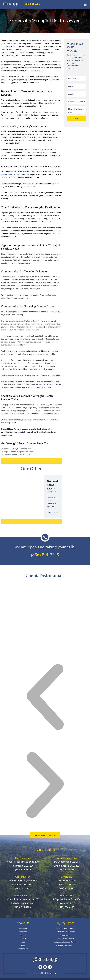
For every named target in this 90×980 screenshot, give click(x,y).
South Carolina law (15, 174)
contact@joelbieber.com (45, 973)
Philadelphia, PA (23, 896)
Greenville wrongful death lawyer (48, 384)
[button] (45, 697)
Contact (23, 935)
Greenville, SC (23, 877)
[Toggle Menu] (85, 5)
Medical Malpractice (66, 938)
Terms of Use (23, 949)
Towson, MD (67, 896)
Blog (23, 945)
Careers (23, 938)
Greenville (48, 254)
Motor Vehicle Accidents (66, 932)
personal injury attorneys (11, 80)
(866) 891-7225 (32, 4)
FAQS (23, 942)
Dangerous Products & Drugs (66, 942)
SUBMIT (76, 118)
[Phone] (76, 86)
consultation (22, 432)
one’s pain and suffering (47, 295)
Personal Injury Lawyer (66, 928)
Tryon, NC (67, 877)
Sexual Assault (66, 935)
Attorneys (23, 928)
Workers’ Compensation (66, 945)
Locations (23, 932)
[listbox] (76, 102)
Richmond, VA (23, 858)
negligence (7, 405)
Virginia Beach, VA (67, 858)
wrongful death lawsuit (12, 62)
